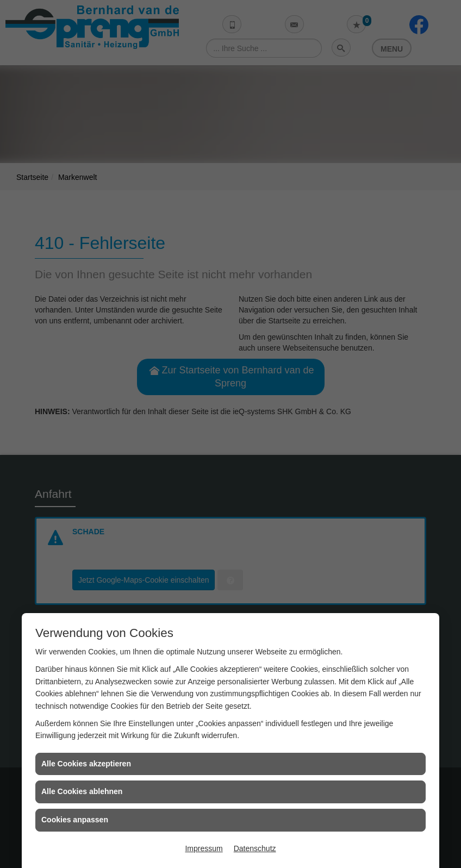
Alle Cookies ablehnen (82, 791)
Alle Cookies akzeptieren (86, 764)
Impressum (204, 848)
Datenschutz (255, 848)
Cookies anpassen (75, 820)
